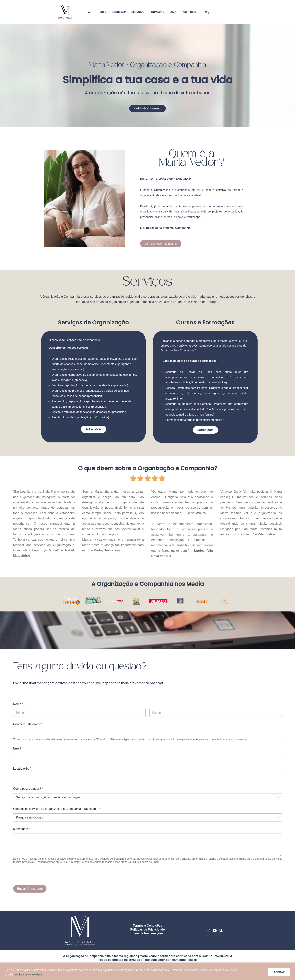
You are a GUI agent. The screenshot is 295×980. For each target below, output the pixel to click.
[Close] (292, 964)
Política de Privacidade (29, 975)
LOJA (173, 12)
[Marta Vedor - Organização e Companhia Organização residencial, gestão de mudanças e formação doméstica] (65, 12)
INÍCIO (102, 12)
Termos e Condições (147, 929)
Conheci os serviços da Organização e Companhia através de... (57, 812)
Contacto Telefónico (27, 728)
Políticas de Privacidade (147, 933)
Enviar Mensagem (30, 892)
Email (18, 752)
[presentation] (42, 886)
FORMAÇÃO (157, 12)
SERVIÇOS (138, 12)
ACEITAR (279, 972)
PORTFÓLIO (190, 12)
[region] (147, 971)
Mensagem (22, 832)
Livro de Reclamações (148, 937)
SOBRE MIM (119, 12)
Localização (22, 772)
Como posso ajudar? (28, 792)
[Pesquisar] (88, 12)
